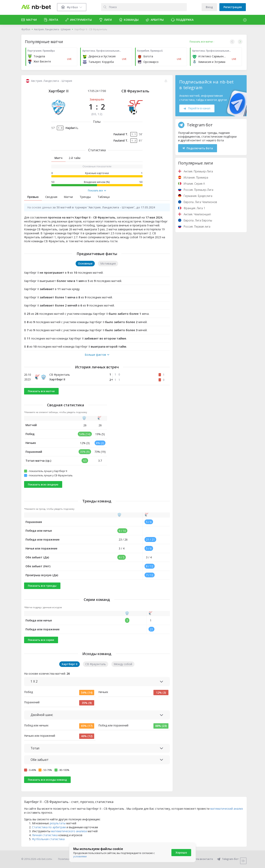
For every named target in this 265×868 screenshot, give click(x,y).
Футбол (26, 29)
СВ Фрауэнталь (135, 91)
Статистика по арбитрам (49, 827)
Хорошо (181, 852)
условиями (80, 856)
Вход (209, 7)
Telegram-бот (228, 859)
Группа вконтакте (200, 859)
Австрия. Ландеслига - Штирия (52, 29)
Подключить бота (198, 148)
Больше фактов (97, 355)
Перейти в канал (197, 108)
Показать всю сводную (43, 484)
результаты (58, 823)
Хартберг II (59, 91)
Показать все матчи (41, 391)
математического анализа (69, 831)
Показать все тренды (42, 586)
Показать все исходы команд (47, 780)
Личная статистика (45, 835)
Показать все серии (41, 640)
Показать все (97, 191)
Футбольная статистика (48, 839)
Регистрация (233, 7)
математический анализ (227, 809)
